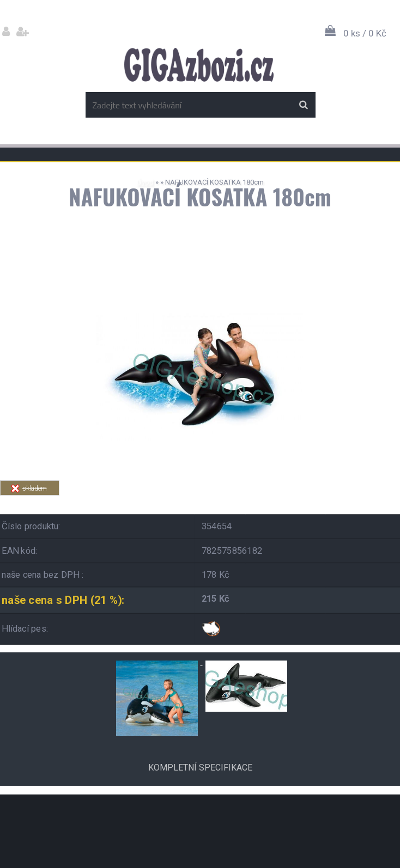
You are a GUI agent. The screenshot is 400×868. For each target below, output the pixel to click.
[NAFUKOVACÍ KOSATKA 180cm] (200, 276)
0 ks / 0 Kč (365, 33)
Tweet (270, 502)
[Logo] (199, 65)
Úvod (145, 182)
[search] (303, 105)
